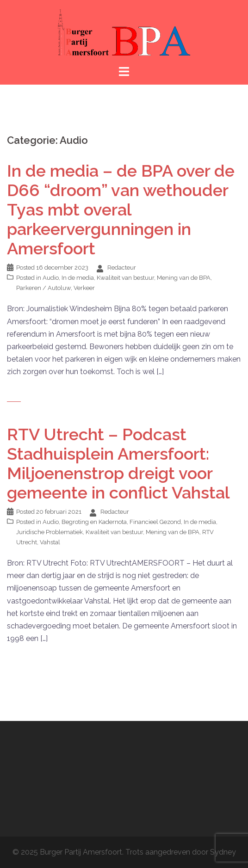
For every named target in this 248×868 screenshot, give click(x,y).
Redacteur (122, 268)
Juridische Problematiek (50, 532)
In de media (78, 278)
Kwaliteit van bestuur (125, 278)
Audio (51, 278)
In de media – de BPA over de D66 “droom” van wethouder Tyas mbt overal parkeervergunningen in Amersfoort (121, 209)
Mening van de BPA (184, 278)
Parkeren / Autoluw (43, 288)
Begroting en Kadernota (94, 522)
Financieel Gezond (155, 522)
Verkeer (84, 288)
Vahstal (50, 542)
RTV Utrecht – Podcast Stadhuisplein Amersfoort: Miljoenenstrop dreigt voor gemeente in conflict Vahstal (118, 463)
